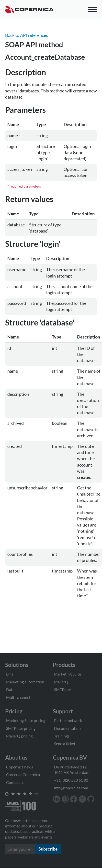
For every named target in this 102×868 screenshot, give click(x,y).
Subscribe (48, 849)
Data (10, 689)
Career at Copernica (23, 774)
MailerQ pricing (19, 736)
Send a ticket (65, 743)
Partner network (68, 720)
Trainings (62, 736)
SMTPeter (63, 689)
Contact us (15, 782)
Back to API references (27, 35)
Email (11, 674)
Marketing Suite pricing (26, 720)
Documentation (67, 728)
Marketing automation (25, 682)
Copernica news (20, 767)
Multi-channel (18, 697)
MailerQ (61, 682)
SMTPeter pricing (21, 728)
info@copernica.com (71, 788)
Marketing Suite (68, 674)
